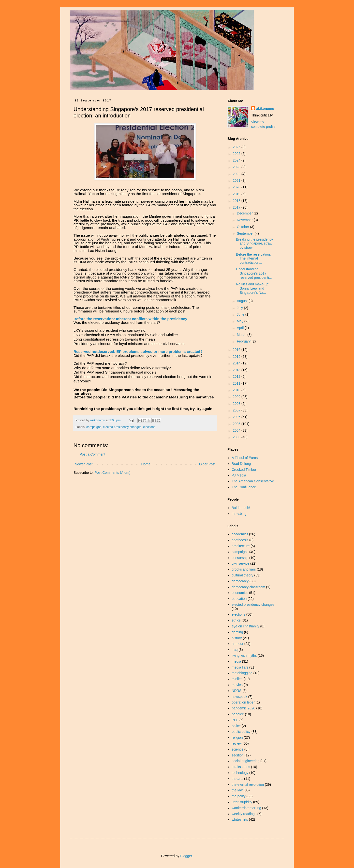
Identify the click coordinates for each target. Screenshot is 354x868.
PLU (235, 720)
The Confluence (244, 487)
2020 (237, 187)
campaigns (94, 427)
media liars (240, 667)
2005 (237, 424)
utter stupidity (242, 802)
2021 (237, 180)
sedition (238, 755)
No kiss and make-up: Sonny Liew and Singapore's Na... (253, 288)
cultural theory (243, 575)
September (246, 233)
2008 (237, 404)
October (243, 227)
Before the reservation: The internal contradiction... (253, 259)
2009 (237, 397)
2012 (237, 377)
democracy (240, 581)
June (241, 314)
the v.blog (239, 514)
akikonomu (265, 109)
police (236, 726)
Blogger (186, 856)
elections (149, 427)
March (242, 335)
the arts (238, 779)
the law (237, 790)
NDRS (237, 691)
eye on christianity (246, 626)
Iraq (235, 650)
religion (237, 737)
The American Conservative (253, 481)
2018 (237, 201)
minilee (237, 679)
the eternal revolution (248, 785)
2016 (237, 350)
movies (237, 685)
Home (146, 464)
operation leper (243, 702)
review (237, 743)
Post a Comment (92, 454)
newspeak (240, 697)
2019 (237, 194)
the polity (239, 796)
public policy (241, 732)
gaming (237, 632)
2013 (237, 370)
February (244, 341)
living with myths (244, 655)
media (236, 661)
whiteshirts (240, 819)
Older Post (207, 464)
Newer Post (84, 464)
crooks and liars (244, 569)
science (238, 749)
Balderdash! (241, 508)
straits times (241, 767)
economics (240, 593)
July (240, 308)
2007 (237, 410)
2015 (237, 357)
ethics (236, 620)
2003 (237, 437)
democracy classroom (249, 587)
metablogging (242, 673)
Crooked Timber (244, 470)
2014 (237, 363)
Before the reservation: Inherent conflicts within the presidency (130, 319)
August (243, 301)
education (239, 599)
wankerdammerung (247, 808)
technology (240, 773)
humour (238, 644)
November (245, 220)
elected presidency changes (122, 427)
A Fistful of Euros (245, 458)
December (245, 213)
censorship (240, 558)
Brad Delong (241, 464)
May (240, 321)
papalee (238, 714)
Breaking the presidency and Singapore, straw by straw (254, 244)
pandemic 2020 (244, 708)
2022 (237, 174)
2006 (237, 417)
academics (240, 534)
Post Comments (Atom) (112, 473)
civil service (241, 563)
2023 (237, 167)
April (241, 328)
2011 (237, 383)
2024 (237, 160)
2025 (237, 154)
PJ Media (239, 475)
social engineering (246, 761)
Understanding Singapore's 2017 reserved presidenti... (254, 273)
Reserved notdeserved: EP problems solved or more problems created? (138, 352)
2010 (237, 390)
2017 (237, 207)
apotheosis (240, 540)
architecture (241, 546)
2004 (237, 430)
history (237, 638)
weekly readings (244, 814)
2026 (237, 147)
